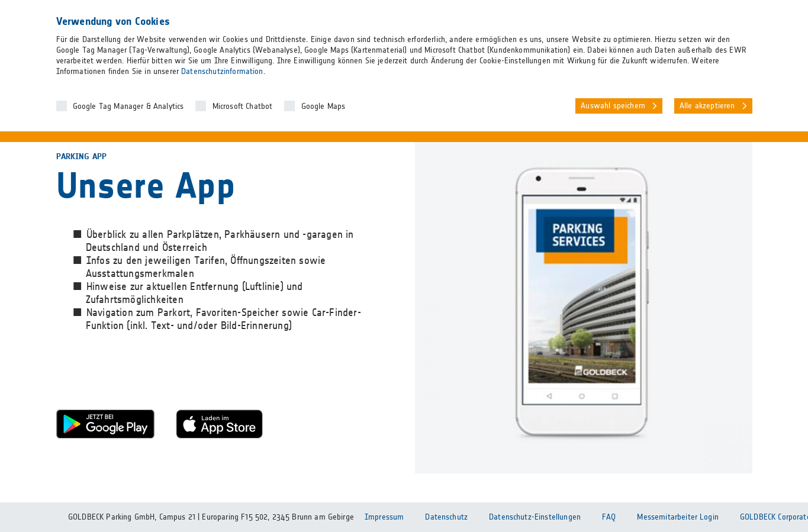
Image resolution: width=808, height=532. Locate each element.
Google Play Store (105, 424)
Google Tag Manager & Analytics (128, 107)
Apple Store (225, 424)
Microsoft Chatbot (243, 107)
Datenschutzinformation (222, 72)
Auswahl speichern (613, 106)
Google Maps (323, 107)
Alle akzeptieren (707, 106)
